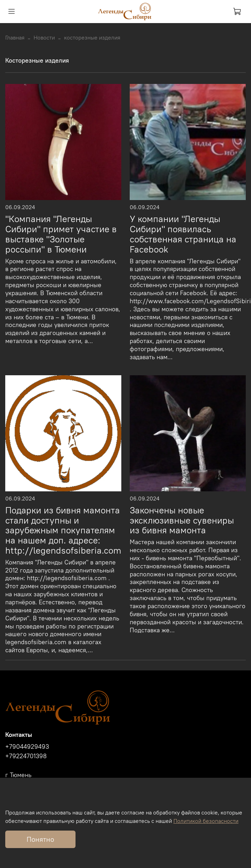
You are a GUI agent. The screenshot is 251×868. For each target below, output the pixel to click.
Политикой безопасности (206, 821)
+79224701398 (26, 756)
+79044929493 (27, 747)
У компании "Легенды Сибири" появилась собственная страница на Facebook (183, 234)
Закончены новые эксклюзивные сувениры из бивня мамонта (182, 520)
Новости (44, 37)
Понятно (40, 839)
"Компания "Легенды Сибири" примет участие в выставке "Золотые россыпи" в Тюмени (61, 234)
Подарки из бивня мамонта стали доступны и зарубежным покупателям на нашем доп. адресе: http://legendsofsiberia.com (63, 530)
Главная (15, 37)
